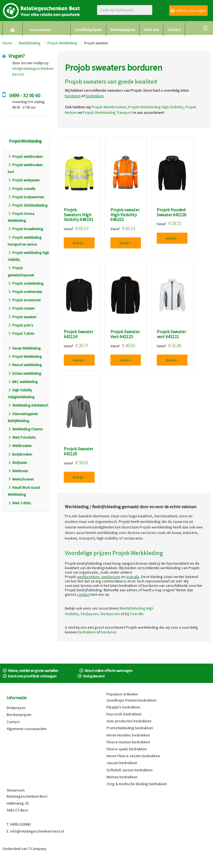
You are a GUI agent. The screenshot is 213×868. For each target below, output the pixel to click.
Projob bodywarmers (26, 197)
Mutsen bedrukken (122, 777)
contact (83, 594)
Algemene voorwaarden (27, 729)
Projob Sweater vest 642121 (171, 334)
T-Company (37, 849)
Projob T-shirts (21, 334)
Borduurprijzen (123, 30)
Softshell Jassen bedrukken (130, 770)
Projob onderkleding (26, 283)
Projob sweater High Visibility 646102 (125, 215)
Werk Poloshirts (22, 437)
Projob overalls (21, 189)
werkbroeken (88, 577)
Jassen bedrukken (122, 763)
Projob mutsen (21, 308)
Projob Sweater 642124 (78, 334)
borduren (109, 632)
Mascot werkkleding (25, 365)
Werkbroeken (20, 446)
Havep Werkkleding (24, 348)
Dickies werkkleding (24, 373)
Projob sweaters (22, 317)
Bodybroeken (20, 454)
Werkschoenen (21, 479)
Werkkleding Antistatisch (28, 405)
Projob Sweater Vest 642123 (125, 334)
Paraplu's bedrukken (123, 707)
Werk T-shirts (19, 503)
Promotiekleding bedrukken (130, 728)
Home (7, 43)
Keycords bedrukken (124, 714)
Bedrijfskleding (30, 43)
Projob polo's (20, 325)
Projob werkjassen (24, 180)
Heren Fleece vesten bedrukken (133, 756)
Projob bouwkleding (25, 229)
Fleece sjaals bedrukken (127, 749)
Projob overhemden (25, 292)
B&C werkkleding (23, 382)
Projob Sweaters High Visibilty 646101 (78, 215)
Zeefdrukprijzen (88, 30)
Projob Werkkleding (62, 43)
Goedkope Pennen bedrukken (131, 700)
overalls (133, 577)
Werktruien (18, 471)
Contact (174, 30)
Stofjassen (17, 463)
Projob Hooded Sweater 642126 (172, 212)
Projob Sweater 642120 (78, 451)
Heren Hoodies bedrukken (128, 735)
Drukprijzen (16, 708)
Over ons (151, 30)
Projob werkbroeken (25, 157)
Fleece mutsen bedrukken (128, 742)
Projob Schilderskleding (28, 205)
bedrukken (87, 632)
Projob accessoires (24, 300)
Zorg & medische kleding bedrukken (137, 784)
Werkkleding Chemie (25, 429)
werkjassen (111, 577)
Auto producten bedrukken (129, 721)
